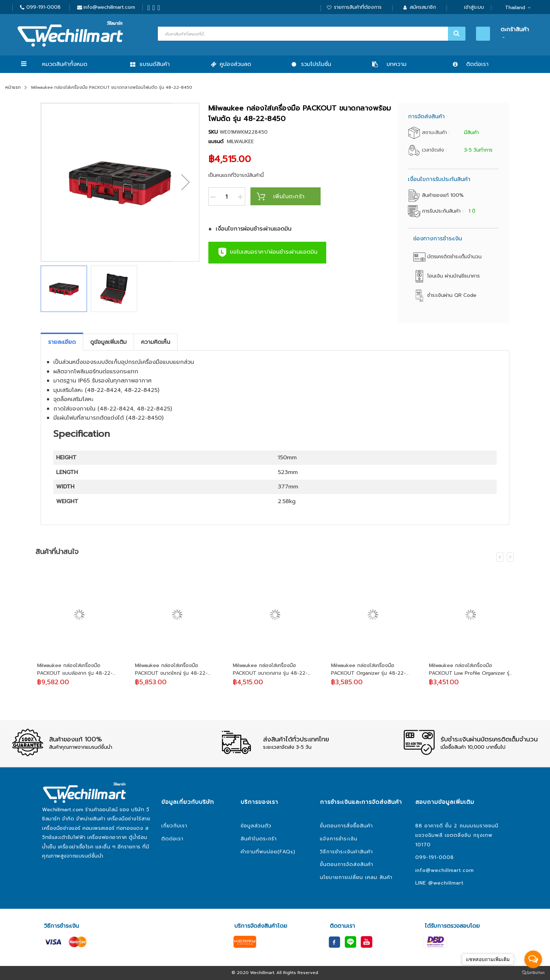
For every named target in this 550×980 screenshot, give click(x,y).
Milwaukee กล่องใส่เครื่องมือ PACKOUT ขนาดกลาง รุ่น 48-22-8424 (270, 669)
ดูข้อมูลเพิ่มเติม (108, 342)
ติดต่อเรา (172, 839)
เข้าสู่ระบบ (474, 7)
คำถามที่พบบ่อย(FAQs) (268, 852)
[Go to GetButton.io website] (533, 973)
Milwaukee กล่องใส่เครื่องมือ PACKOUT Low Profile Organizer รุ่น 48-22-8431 (471, 669)
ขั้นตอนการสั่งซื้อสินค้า (346, 826)
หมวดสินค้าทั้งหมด (65, 64)
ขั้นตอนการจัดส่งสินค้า (347, 864)
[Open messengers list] (533, 959)
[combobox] (311, 34)
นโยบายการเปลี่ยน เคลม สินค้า (356, 877)
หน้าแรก (13, 87)
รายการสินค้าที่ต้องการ (358, 7)
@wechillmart (446, 883)
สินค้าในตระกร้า (259, 839)
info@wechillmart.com (109, 7)
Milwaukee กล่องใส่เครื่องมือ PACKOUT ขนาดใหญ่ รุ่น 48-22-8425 (171, 669)
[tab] (62, 342)
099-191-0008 (43, 7)
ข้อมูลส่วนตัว (256, 826)
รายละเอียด (62, 342)
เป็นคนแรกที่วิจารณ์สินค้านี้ (236, 175)
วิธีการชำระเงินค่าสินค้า (346, 852)
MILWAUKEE (240, 142)
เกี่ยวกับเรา (174, 826)
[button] (186, 182)
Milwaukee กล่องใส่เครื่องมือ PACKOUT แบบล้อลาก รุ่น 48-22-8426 (75, 669)
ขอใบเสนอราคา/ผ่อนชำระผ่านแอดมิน (267, 252)
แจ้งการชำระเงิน (339, 839)
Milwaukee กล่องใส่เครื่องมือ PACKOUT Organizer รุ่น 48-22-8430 (368, 669)
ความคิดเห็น (156, 342)
